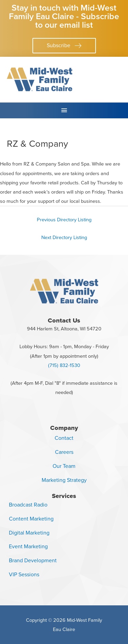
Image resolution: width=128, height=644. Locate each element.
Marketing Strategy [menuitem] (64, 480)
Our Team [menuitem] (64, 466)
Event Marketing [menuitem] (28, 546)
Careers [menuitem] (64, 452)
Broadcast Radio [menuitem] (28, 505)
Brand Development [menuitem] (33, 560)
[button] (64, 46)
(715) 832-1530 (64, 365)
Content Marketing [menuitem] (31, 519)
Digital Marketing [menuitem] (29, 533)
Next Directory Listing (64, 237)
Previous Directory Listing (64, 220)
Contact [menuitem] (64, 438)
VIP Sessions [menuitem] (24, 574)
